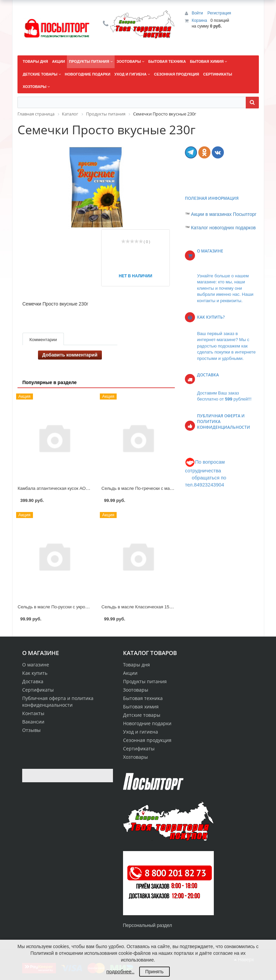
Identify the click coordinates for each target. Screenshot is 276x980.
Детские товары (142, 715)
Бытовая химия (141, 707)
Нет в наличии (135, 276)
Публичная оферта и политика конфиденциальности (58, 702)
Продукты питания (145, 681)
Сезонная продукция (147, 740)
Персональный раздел (148, 925)
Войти (198, 13)
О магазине (36, 665)
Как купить (35, 673)
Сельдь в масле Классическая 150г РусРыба (147, 607)
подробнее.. (120, 971)
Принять (154, 972)
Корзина (199, 20)
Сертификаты (38, 690)
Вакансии (33, 722)
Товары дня (136, 665)
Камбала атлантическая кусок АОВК (55, 488)
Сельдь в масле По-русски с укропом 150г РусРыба (70, 607)
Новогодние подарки (147, 723)
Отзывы (31, 730)
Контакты (33, 713)
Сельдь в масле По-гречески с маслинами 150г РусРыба (159, 488)
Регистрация (219, 13)
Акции (130, 673)
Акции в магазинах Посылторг (224, 214)
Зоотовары (136, 690)
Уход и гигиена (141, 732)
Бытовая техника (143, 698)
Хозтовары (135, 757)
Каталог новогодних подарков (223, 228)
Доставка (33, 681)
